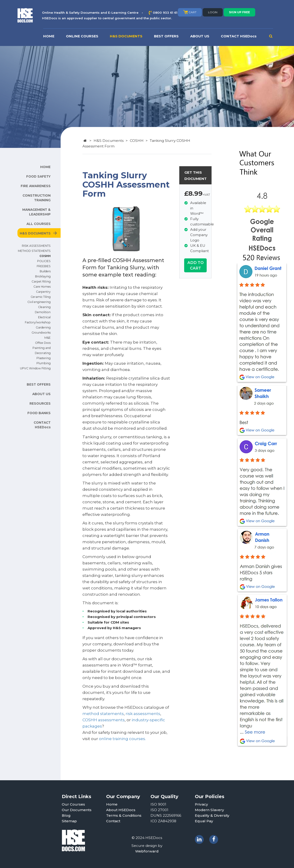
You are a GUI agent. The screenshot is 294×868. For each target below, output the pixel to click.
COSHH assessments (104, 720)
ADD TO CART (196, 265)
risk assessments (143, 714)
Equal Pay (204, 821)
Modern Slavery (209, 810)
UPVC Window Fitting (35, 368)
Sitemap (69, 821)
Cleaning (44, 307)
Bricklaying (43, 276)
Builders (45, 271)
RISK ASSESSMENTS (36, 246)
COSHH (45, 256)
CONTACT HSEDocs (239, 36)
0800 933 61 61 (165, 13)
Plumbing (44, 363)
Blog (66, 815)
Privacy (201, 804)
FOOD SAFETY (38, 176)
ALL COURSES (39, 224)
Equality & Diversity (212, 815)
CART (190, 12)
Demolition (43, 312)
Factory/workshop (38, 322)
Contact (113, 821)
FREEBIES (44, 266)
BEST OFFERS (166, 36)
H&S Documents (109, 141)
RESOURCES (40, 403)
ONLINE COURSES (82, 36)
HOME (49, 36)
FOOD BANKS (39, 413)
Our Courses (73, 804)
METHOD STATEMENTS (34, 251)
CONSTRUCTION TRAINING (37, 198)
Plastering (44, 358)
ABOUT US (200, 36)
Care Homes (42, 287)
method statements (103, 714)
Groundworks (41, 333)
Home (112, 804)
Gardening (43, 327)
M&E (47, 338)
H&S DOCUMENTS (126, 36)
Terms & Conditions (124, 815)
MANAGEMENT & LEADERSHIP (36, 212)
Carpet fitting (41, 281)
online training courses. (122, 739)
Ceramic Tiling (41, 297)
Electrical (44, 317)
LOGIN (213, 12)
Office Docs (43, 343)
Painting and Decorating (42, 350)
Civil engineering (39, 302)
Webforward (147, 851)
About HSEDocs (121, 810)
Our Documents (77, 810)
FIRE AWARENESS (36, 186)
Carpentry (43, 292)
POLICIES (44, 261)
